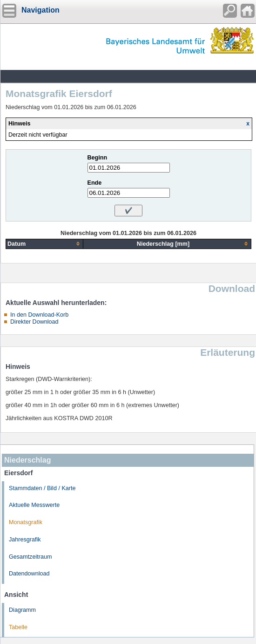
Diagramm (22, 610)
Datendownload (29, 574)
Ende (95, 183)
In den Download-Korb (39, 315)
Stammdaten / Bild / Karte (42, 488)
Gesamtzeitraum (30, 557)
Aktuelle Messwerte (34, 505)
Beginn (98, 158)
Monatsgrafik (26, 522)
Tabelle (18, 627)
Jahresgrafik (25, 540)
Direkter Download (34, 322)
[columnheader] (45, 244)
